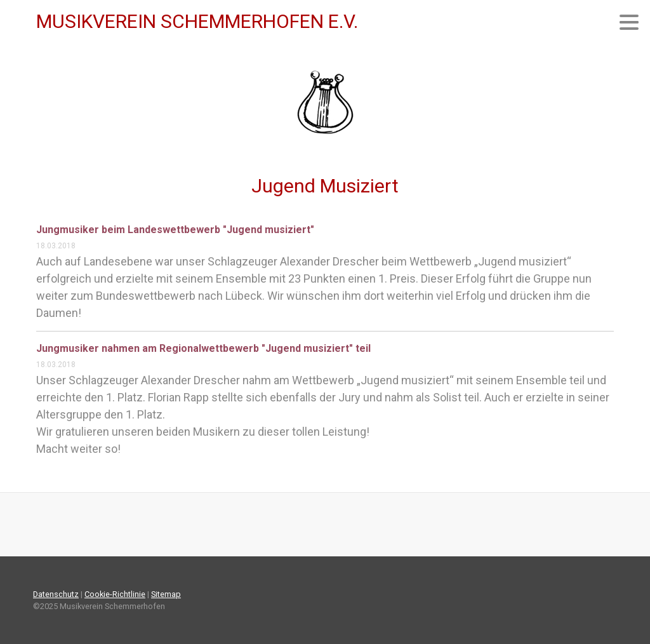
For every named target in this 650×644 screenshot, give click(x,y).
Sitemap (166, 594)
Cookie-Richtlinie (115, 594)
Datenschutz (56, 594)
